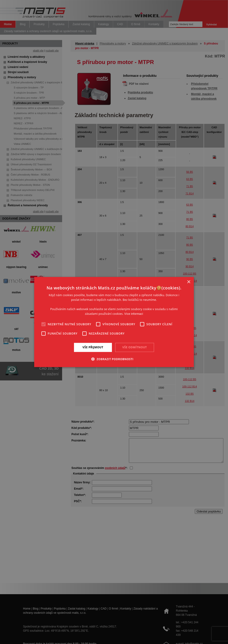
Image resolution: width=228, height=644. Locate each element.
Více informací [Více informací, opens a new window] (134, 314)
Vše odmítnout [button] (135, 347)
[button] (114, 359)
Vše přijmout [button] (93, 347)
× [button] (189, 282)
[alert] (114, 322)
